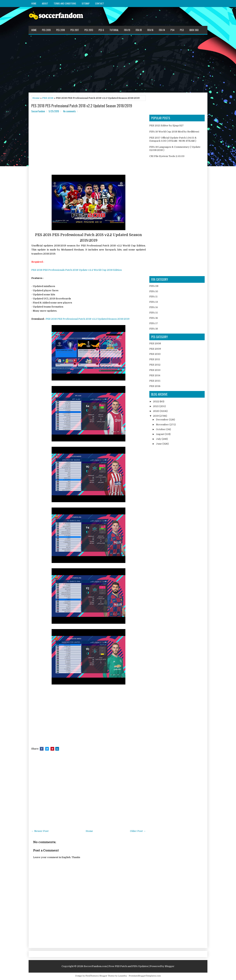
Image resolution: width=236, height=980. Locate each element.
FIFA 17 (154, 323)
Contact (100, 3)
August (160, 434)
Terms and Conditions (65, 3)
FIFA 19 (127, 30)
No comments (70, 111)
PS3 (182, 30)
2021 (156, 406)
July (159, 439)
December (163, 420)
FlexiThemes (92, 976)
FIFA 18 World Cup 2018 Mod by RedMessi (174, 132)
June (159, 444)
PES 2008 (155, 343)
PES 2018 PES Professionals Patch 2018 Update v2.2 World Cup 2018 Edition (77, 270)
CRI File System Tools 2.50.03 (167, 156)
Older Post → (138, 831)
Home (34, 3)
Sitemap (86, 3)
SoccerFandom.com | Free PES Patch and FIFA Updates (116, 966)
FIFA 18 (139, 30)
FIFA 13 (154, 302)
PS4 (172, 30)
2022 (156, 401)
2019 (156, 416)
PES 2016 (155, 386)
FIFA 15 (154, 313)
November (163, 425)
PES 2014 (155, 375)
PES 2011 (155, 359)
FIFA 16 (150, 30)
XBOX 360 (194, 30)
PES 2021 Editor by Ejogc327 (166, 126)
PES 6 (101, 30)
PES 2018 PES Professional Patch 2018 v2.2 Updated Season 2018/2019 (82, 106)
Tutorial (114, 30)
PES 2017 (75, 30)
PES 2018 (61, 30)
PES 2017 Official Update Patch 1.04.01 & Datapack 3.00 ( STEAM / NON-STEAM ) (173, 139)
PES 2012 (155, 365)
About (45, 3)
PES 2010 (155, 354)
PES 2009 (155, 349)
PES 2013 (89, 30)
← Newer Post (40, 831)
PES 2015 (155, 381)
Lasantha (122, 976)
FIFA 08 (154, 286)
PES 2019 (46, 30)
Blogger (170, 966)
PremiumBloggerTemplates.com (145, 976)
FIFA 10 (154, 291)
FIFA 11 (153, 297)
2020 (156, 411)
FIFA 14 (162, 30)
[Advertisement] (118, 63)
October (161, 429)
